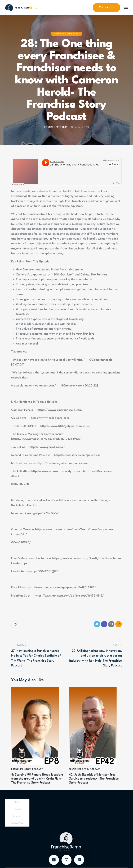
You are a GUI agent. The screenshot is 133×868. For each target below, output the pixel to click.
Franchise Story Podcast (67, 34)
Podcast (17, 815)
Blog (17, 808)
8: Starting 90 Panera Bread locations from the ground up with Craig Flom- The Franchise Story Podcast (36, 782)
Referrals (17, 822)
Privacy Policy (17, 829)
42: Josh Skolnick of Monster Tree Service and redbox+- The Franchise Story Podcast (95, 780)
